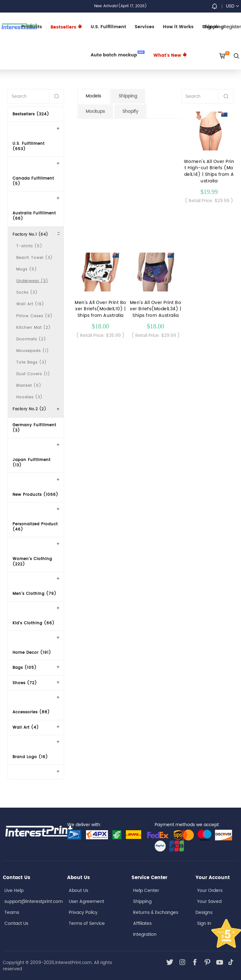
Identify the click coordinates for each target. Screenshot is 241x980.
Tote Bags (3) (32, 362)
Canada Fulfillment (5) (33, 181)
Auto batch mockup (118, 55)
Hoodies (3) (29, 397)
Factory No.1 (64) (30, 235)
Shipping (128, 96)
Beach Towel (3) (35, 258)
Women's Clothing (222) (32, 562)
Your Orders (210, 891)
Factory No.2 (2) (29, 409)
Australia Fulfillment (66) (34, 216)
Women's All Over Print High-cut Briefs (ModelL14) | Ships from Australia (209, 171)
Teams (12, 912)
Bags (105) (25, 668)
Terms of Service (87, 923)
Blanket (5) (29, 386)
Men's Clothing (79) (35, 594)
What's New (170, 55)
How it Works (178, 27)
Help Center (146, 891)
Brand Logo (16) (30, 757)
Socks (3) (27, 293)
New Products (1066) (35, 495)
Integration (145, 934)
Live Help (14, 891)
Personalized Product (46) (35, 527)
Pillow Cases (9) (35, 316)
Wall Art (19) (30, 304)
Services (145, 27)
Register (232, 27)
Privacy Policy (83, 912)
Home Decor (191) (32, 653)
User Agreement (86, 901)
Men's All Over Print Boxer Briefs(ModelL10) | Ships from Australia (100, 309)
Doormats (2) (31, 339)
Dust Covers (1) (33, 374)
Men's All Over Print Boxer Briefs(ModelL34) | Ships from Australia (156, 309)
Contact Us (16, 923)
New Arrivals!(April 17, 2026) (120, 6)
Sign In (204, 923)
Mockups (95, 111)
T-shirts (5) (29, 246)
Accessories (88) (31, 712)
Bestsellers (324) (31, 114)
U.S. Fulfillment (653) (29, 146)
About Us (78, 891)
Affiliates (142, 923)
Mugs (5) (27, 269)
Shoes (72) (25, 683)
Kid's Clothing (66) (34, 623)
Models (93, 96)
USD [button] (232, 6)
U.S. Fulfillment (108, 27)
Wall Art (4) (26, 728)
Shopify (130, 111)
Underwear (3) (32, 281)
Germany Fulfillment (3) (34, 428)
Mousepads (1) (33, 351)
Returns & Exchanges (156, 912)
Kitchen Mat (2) (34, 328)
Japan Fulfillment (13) (32, 463)
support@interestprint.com (34, 901)
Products (32, 27)
